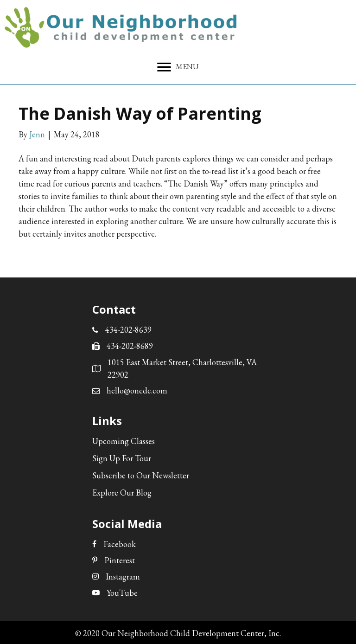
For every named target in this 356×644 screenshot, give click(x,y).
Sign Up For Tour (122, 458)
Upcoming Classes (124, 441)
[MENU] (178, 67)
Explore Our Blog (122, 493)
